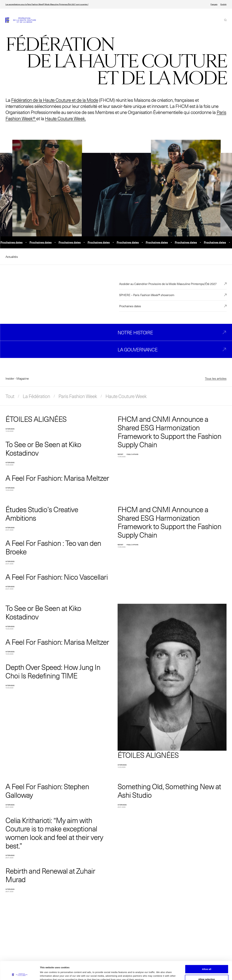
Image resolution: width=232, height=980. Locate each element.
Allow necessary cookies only (207, 972)
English (223, 4)
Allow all (207, 952)
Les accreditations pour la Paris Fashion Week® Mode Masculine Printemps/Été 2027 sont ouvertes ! (47, 4)
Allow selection (207, 962)
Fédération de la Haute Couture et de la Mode (55, 100)
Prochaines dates (130, 306)
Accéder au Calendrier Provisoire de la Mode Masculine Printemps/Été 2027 (168, 284)
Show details (160, 972)
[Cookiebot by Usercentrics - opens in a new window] (20, 974)
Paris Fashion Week (78, 396)
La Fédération (36, 396)
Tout (10, 396)
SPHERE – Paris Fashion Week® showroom (147, 295)
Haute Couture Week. (65, 118)
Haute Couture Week (126, 396)
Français (214, 4)
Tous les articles (216, 378)
